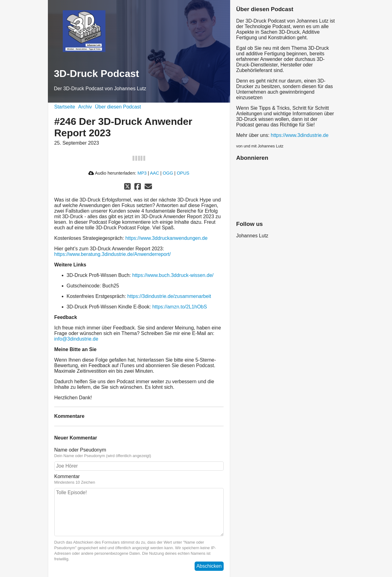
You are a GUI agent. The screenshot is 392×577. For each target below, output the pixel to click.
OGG (168, 173)
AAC (154, 173)
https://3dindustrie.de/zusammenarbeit (169, 296)
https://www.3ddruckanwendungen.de (166, 238)
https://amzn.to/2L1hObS (180, 307)
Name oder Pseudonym (139, 453)
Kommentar (139, 479)
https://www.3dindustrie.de (300, 135)
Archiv (85, 107)
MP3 (142, 173)
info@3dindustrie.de (76, 339)
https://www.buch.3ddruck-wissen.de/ (173, 275)
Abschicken (209, 566)
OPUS (183, 173)
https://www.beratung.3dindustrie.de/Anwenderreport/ (113, 254)
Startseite (65, 107)
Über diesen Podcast (118, 107)
